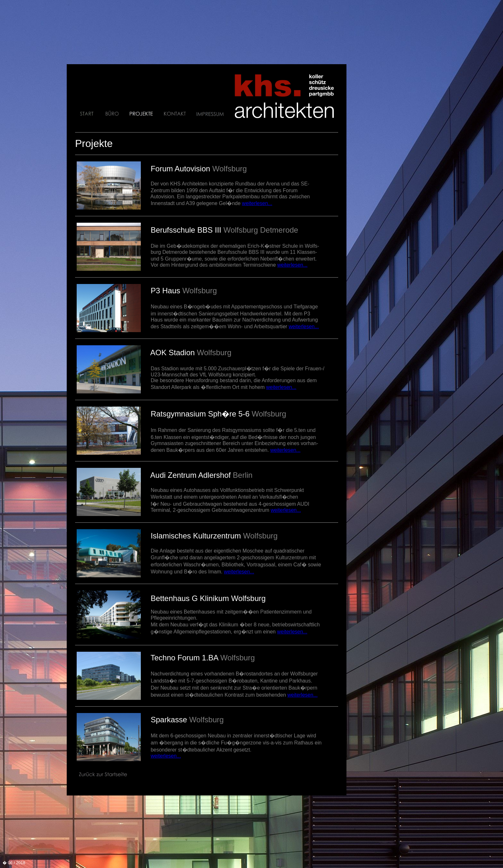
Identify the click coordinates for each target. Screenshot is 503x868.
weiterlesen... (257, 203)
